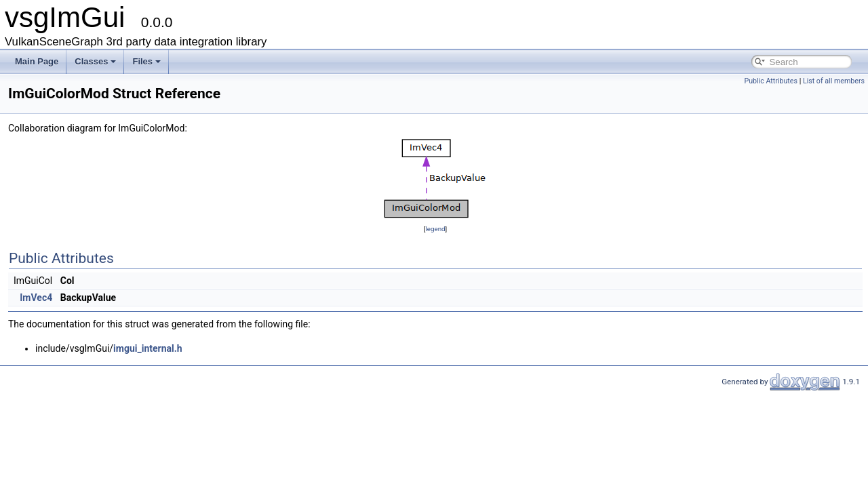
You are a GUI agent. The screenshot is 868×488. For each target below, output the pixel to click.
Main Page (37, 61)
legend (435, 229)
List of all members (834, 81)
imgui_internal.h (148, 348)
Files (146, 61)
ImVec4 (36, 298)
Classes (95, 61)
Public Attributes (771, 81)
